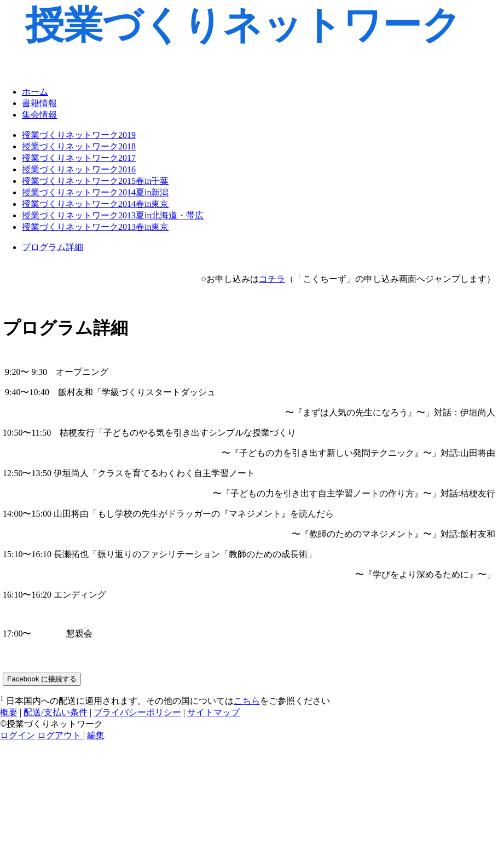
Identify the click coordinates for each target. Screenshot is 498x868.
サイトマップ (213, 712)
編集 (96, 735)
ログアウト (60, 735)
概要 (9, 712)
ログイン (18, 735)
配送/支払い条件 (55, 712)
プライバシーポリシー (137, 712)
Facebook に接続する (42, 679)
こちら (247, 701)
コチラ (272, 279)
